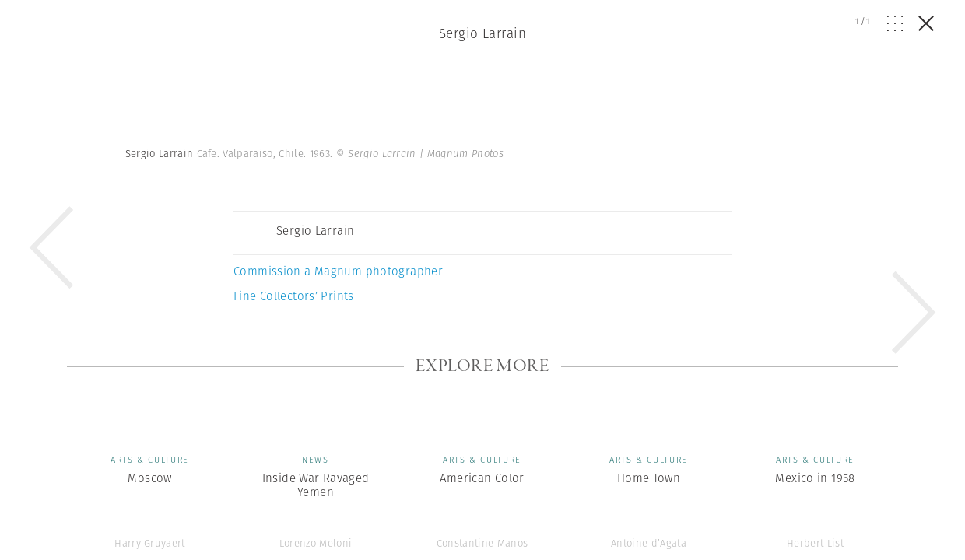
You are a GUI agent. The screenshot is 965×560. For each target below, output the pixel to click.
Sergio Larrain (482, 33)
